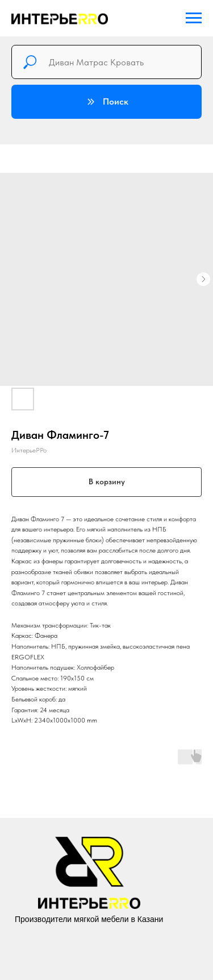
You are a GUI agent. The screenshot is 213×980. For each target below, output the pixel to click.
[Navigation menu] (194, 18)
